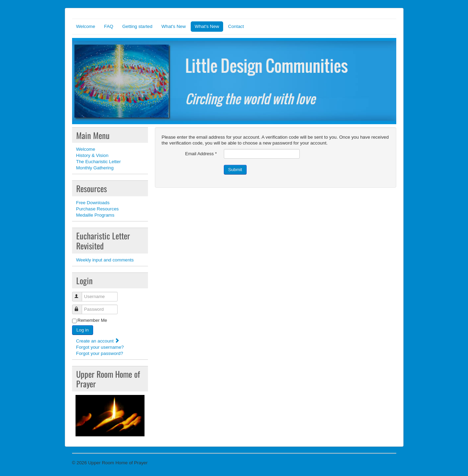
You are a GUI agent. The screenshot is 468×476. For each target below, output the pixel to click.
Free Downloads (93, 203)
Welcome (86, 26)
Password (80, 306)
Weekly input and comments (105, 260)
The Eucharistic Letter (99, 162)
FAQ (109, 26)
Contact (236, 26)
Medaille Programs (95, 215)
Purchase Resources (98, 209)
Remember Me (92, 320)
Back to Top (384, 463)
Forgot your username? (100, 347)
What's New (174, 26)
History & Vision (92, 155)
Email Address (201, 154)
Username (80, 294)
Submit (235, 170)
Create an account (98, 341)
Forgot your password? (100, 353)
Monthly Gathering (95, 168)
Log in (83, 330)
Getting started (137, 26)
